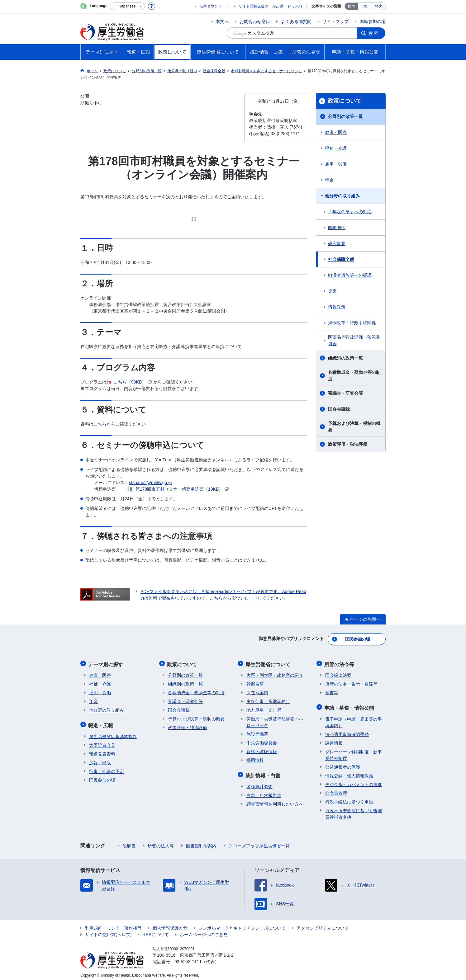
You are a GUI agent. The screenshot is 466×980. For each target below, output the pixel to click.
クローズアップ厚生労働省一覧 (259, 842)
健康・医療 (336, 132)
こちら (100, 424)
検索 (374, 33)
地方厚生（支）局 (264, 708)
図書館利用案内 (201, 842)
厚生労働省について (269, 663)
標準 (351, 6)
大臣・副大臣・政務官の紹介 (275, 673)
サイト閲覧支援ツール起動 (261, 6)
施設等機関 (257, 732)
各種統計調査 (259, 783)
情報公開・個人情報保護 (349, 772)
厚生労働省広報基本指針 (113, 733)
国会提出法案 (338, 673)
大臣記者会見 (102, 742)
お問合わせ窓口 (255, 21)
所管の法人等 (161, 842)
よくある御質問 (296, 21)
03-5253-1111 (188, 958)
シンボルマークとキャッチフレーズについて (242, 925)
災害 (332, 291)
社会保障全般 (341, 259)
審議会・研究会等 (345, 393)
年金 (329, 180)
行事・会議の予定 (107, 768)
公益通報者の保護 (343, 764)
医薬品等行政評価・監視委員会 (354, 340)
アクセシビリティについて (323, 925)
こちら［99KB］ (129, 382)
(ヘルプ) (295, 6)
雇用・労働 (336, 164)
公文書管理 (336, 790)
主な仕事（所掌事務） (268, 700)
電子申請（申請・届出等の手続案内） (354, 719)
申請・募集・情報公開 (350, 705)
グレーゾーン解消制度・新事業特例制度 (354, 752)
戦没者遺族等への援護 (350, 275)
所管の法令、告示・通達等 (351, 682)
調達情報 (334, 740)
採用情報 (255, 758)
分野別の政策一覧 (345, 116)
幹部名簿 (255, 682)
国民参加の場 (373, 21)
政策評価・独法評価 (348, 444)
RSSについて (156, 931)
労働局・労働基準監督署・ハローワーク (275, 720)
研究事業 (337, 243)
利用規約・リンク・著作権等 (113, 925)
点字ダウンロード (214, 6)
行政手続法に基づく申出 (349, 799)
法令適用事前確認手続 (347, 731)
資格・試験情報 (262, 750)
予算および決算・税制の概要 (354, 427)
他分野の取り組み (342, 196)
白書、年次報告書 (264, 792)
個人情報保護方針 (170, 925)
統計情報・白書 (264, 773)
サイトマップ (335, 21)
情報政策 (337, 307)
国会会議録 (339, 409)
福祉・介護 (336, 148)
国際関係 (337, 228)
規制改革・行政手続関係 (352, 323)
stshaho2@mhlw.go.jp (150, 483)
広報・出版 (100, 759)
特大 (379, 6)
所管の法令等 (340, 663)
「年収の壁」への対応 (350, 212)
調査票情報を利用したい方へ (275, 801)
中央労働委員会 (262, 741)
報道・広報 (102, 723)
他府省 (129, 842)
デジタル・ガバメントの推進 (354, 781)
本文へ (222, 21)
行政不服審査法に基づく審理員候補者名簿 (354, 810)
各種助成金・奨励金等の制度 (354, 376)
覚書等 (332, 691)
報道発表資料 (102, 751)
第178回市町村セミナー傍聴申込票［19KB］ (179, 489)
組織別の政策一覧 (345, 358)
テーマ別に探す (107, 663)
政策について (345, 101)
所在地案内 (257, 691)
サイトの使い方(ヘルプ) (108, 931)
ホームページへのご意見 (204, 931)
